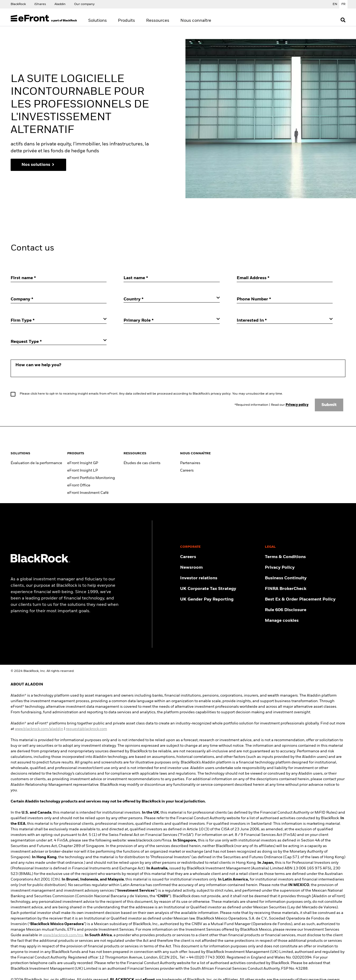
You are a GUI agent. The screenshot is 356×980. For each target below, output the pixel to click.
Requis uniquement (195, 192)
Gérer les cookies (119, 191)
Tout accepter (240, 192)
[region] (180, 152)
